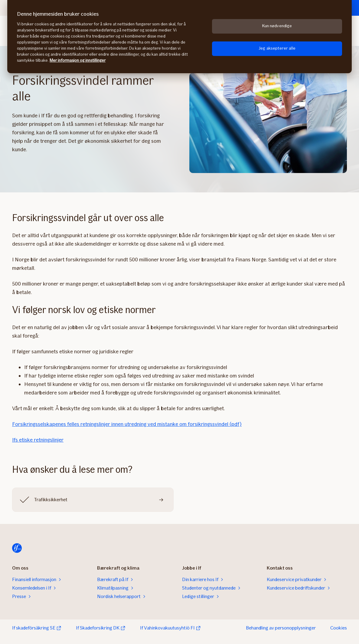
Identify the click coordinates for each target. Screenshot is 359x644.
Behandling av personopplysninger (281, 628)
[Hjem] (17, 548)
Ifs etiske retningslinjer (38, 440)
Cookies (339, 628)
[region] (179, 37)
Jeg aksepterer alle (277, 48)
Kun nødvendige (277, 26)
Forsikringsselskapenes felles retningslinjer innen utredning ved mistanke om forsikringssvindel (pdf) (127, 424)
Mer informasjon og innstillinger (78, 60)
